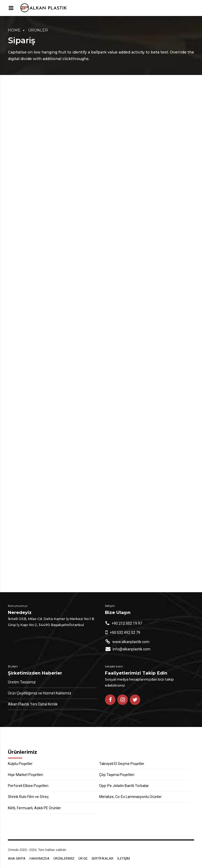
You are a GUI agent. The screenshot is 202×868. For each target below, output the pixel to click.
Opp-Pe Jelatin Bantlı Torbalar (124, 786)
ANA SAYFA (17, 858)
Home (14, 30)
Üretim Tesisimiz (22, 682)
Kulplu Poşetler (20, 764)
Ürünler (38, 30)
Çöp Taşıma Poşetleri (117, 775)
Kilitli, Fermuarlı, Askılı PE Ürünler (34, 808)
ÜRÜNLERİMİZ (64, 858)
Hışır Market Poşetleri (26, 775)
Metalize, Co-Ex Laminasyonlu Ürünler (130, 797)
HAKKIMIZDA (39, 858)
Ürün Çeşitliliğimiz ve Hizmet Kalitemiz (40, 693)
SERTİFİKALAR (102, 858)
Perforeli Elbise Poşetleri (28, 786)
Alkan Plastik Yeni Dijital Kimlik (33, 704)
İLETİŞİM (124, 858)
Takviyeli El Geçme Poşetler (122, 764)
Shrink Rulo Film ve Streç (28, 797)
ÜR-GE (83, 858)
